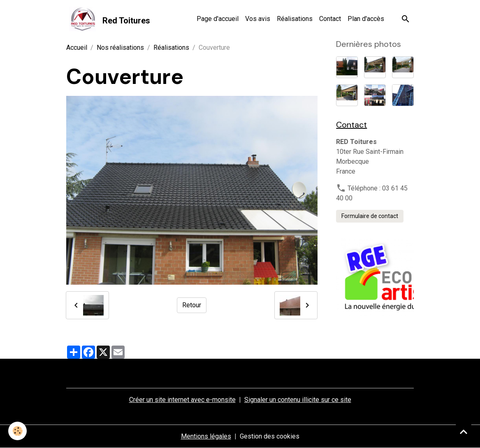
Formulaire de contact (370, 216)
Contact (330, 19)
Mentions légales (206, 436)
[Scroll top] (464, 432)
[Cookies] (17, 431)
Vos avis (258, 19)
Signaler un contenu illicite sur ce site (298, 400)
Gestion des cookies (270, 436)
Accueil (77, 48)
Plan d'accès (366, 19)
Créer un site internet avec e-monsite (182, 400)
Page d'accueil (218, 19)
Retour (192, 305)
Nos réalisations (120, 48)
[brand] (108, 19)
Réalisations (295, 19)
